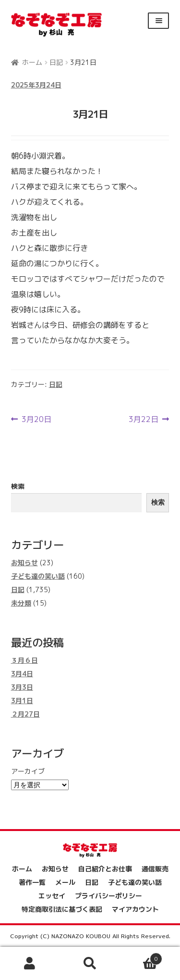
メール (65, 882)
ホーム (32, 62)
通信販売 (155, 869)
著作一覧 (32, 882)
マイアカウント (135, 909)
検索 (18, 486)
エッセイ (52, 896)
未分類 (21, 603)
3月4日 (22, 674)
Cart (141, 957)
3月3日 (22, 687)
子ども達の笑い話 (38, 576)
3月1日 (22, 701)
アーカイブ (28, 771)
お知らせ (24, 563)
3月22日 (144, 419)
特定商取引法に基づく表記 (62, 909)
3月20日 (36, 419)
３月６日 (24, 660)
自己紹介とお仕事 (105, 869)
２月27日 (25, 714)
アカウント (30, 964)
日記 (56, 62)
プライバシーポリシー (108, 896)
